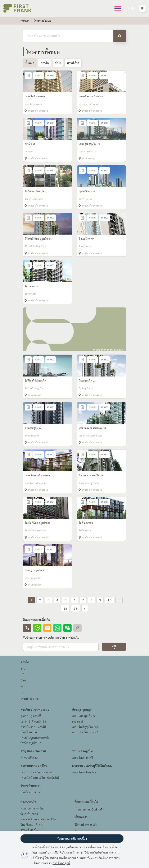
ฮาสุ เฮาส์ (77, 721)
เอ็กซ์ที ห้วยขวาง (30, 792)
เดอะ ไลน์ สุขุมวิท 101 (85, 727)
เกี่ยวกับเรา (81, 817)
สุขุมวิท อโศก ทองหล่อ (35, 709)
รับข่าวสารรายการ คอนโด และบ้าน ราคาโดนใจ (51, 637)
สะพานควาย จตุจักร (34, 766)
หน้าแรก (25, 21)
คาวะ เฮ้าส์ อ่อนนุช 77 (85, 732)
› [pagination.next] (85, 608)
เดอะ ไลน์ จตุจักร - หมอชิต (36, 772)
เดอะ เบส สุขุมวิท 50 (84, 716)
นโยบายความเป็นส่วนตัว (89, 809)
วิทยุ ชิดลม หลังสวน (33, 751)
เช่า (22, 674)
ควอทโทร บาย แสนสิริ (33, 727)
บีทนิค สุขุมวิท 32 (31, 743)
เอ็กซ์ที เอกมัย (29, 732)
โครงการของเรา (30, 698)
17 (76, 608)
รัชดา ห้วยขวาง (31, 786)
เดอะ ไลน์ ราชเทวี (82, 757)
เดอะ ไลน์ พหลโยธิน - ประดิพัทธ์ (40, 777)
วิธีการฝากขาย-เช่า (86, 824)
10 (109, 600)
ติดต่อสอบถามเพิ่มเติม (37, 620)
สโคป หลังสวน (29, 757)
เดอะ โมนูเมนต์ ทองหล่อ (35, 737)
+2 (77, 628)
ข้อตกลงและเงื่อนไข (86, 802)
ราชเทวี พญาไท (82, 751)
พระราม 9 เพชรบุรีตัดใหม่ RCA (92, 766)
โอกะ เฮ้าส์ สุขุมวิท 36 (33, 721)
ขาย (23, 668)
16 (65, 608)
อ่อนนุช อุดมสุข (82, 709)
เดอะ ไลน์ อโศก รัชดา (85, 772)
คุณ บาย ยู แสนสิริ (31, 716)
